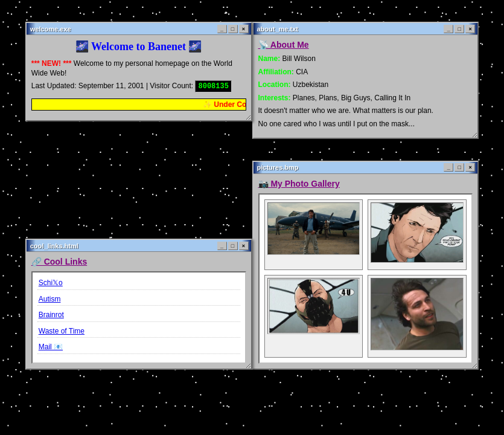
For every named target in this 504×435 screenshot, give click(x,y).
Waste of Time (62, 331)
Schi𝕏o (51, 283)
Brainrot (51, 315)
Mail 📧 (51, 347)
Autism (50, 299)
